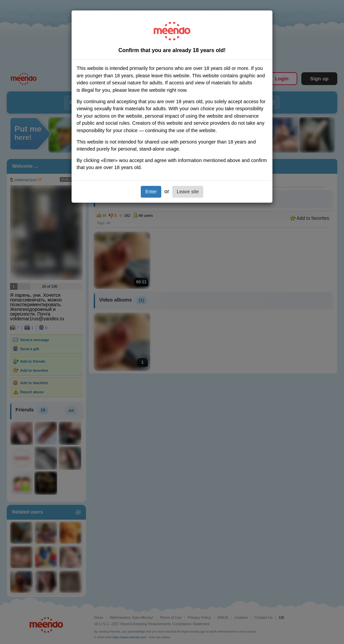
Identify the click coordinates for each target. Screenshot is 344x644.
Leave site (188, 192)
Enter (151, 192)
